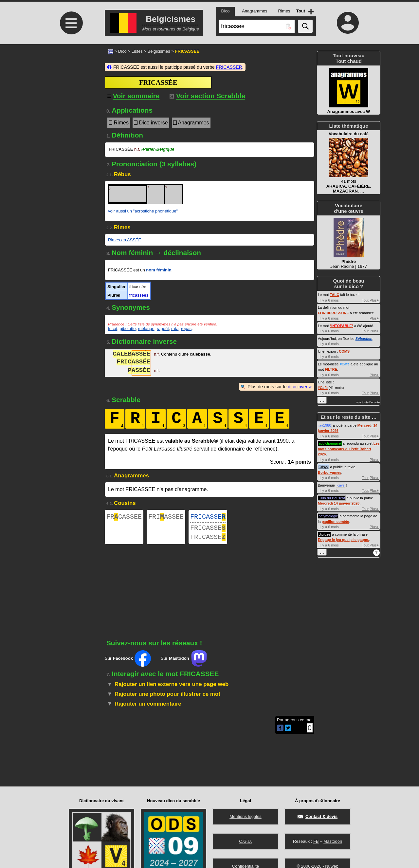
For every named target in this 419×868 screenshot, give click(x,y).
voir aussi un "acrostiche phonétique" (143, 211)
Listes (137, 51)
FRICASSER (229, 67)
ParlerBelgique (158, 149)
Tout (365, 300)
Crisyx (324, 467)
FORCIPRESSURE (333, 313)
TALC (335, 295)
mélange (146, 329)
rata (175, 329)
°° (342, 326)
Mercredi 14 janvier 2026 (339, 503)
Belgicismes (159, 51)
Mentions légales (246, 816)
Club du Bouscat (332, 498)
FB (316, 841)
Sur (128, 662)
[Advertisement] (70, 99)
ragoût (163, 329)
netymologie (328, 516)
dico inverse (300, 387)
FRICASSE (208, 517)
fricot (113, 329)
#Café (345, 364)
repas (186, 329)
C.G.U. (246, 841)
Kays (340, 485)
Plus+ (374, 300)
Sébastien (364, 339)
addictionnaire (330, 443)
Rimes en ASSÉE (125, 240)
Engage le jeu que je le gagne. (344, 540)
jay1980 (325, 425)
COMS (344, 351)
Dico (122, 51)
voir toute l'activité (368, 402)
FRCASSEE (124, 517)
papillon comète (336, 522)
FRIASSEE (166, 517)
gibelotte (128, 329)
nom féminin (159, 270)
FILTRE (331, 369)
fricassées (139, 295)
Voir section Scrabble (207, 96)
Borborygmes (330, 472)
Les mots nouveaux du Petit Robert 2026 (349, 449)
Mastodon (333, 841)
